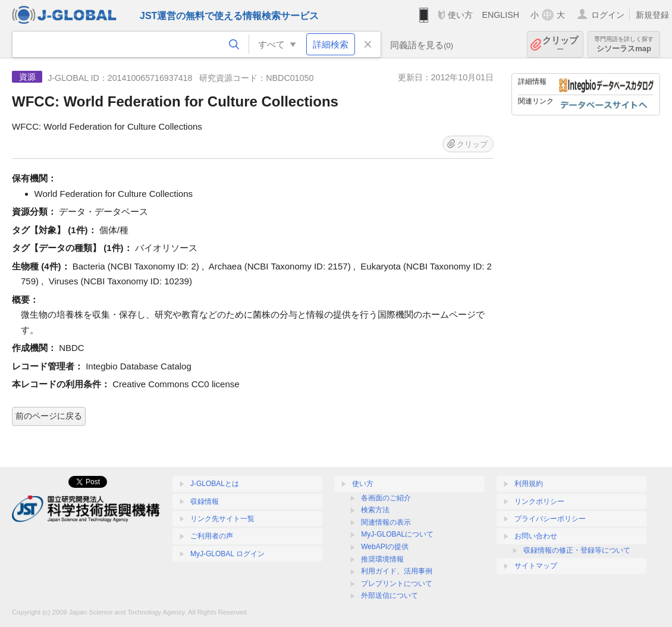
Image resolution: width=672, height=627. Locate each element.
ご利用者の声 (212, 536)
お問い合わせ (536, 536)
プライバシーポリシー (550, 519)
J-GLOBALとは (215, 484)
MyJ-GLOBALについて (397, 534)
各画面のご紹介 (386, 498)
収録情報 (205, 501)
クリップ (560, 44)
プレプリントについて (397, 584)
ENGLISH (500, 15)
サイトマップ (536, 566)
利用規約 (529, 484)
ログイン (608, 15)
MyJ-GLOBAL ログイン (227, 554)
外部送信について (390, 595)
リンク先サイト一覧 (222, 519)
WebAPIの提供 (385, 547)
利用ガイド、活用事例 (397, 571)
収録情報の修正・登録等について (577, 550)
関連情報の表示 (386, 522)
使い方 (460, 15)
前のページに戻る (49, 416)
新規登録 (652, 15)
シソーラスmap (624, 44)
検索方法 (375, 510)
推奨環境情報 (382, 559)
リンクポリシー (539, 501)
